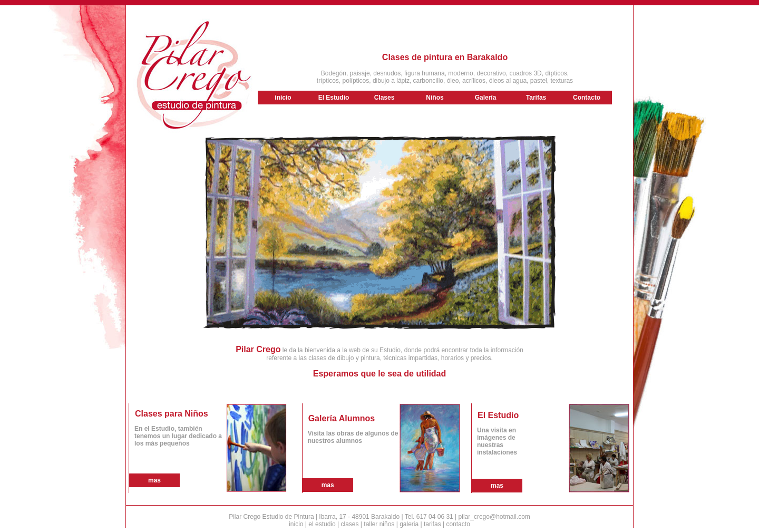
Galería (486, 98)
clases (349, 524)
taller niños (379, 524)
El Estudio (334, 98)
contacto (458, 524)
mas (154, 480)
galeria (409, 524)
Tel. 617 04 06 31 (429, 517)
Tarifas (536, 98)
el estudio (322, 524)
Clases (385, 98)
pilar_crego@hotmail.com (494, 517)
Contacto (587, 98)
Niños (435, 98)
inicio (283, 98)
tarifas (432, 524)
